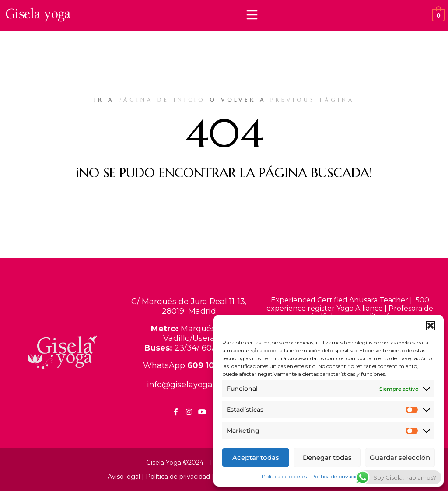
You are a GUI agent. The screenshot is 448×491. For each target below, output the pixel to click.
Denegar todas (327, 458)
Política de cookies (284, 476)
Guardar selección (400, 458)
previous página (312, 100)
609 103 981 (211, 365)
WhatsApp (165, 365)
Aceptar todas (256, 458)
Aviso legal (124, 477)
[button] (430, 326)
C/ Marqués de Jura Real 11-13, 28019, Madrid (189, 306)
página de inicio (162, 100)
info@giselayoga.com (189, 385)
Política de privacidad (338, 476)
